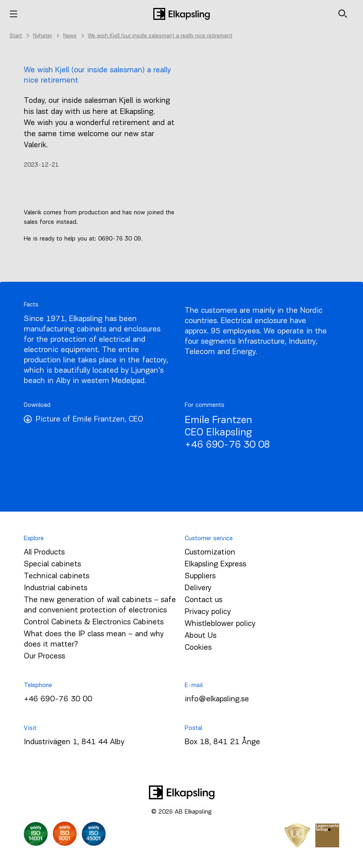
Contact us (204, 600)
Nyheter (42, 36)
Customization (210, 552)
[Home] (181, 14)
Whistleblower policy (220, 624)
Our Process (44, 656)
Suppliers (200, 576)
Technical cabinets (57, 576)
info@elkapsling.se (217, 699)
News (70, 36)
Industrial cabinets (56, 588)
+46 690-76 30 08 (227, 445)
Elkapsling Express (215, 564)
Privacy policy (208, 612)
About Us (201, 636)
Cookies (198, 648)
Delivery (198, 588)
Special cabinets (52, 564)
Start (16, 36)
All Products (44, 552)
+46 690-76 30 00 (58, 699)
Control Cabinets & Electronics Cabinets (94, 622)
